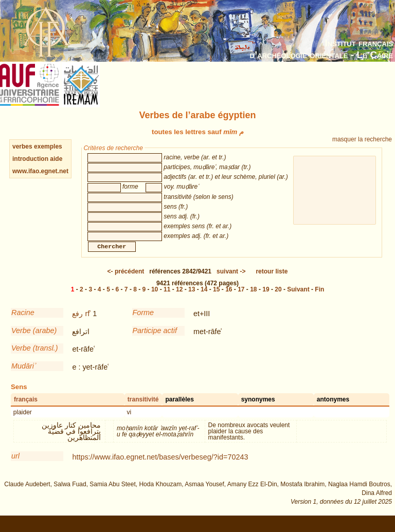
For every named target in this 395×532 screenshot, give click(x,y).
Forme (143, 323)
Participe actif (155, 341)
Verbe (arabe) (34, 341)
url (15, 466)
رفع (77, 324)
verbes (22, 146)
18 (253, 300)
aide (56, 159)
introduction (31, 159)
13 (192, 300)
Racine (23, 323)
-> (231, 282)
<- (126, 282)
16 (229, 300)
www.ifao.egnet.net (40, 171)
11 (167, 300)
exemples (48, 146)
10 (155, 300)
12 (179, 300)
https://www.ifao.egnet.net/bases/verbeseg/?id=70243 (160, 467)
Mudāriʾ (23, 376)
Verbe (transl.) (35, 358)
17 (241, 300)
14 (204, 300)
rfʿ (88, 324)
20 (278, 300)
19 (266, 300)
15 (216, 300)
